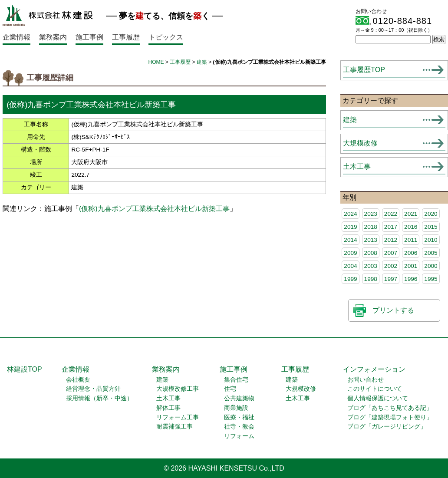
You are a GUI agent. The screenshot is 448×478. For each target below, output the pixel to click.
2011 (411, 240)
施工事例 (89, 37)
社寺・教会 (239, 427)
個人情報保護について (378, 398)
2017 (391, 227)
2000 (431, 266)
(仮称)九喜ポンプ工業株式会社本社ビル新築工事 (154, 209)
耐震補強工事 (175, 427)
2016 (411, 227)
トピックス (166, 37)
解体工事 (168, 408)
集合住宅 (236, 380)
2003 (371, 266)
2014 (350, 240)
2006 (411, 253)
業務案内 (53, 37)
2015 (431, 227)
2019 (350, 227)
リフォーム (239, 436)
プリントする (393, 310)
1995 (431, 279)
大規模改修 (360, 143)
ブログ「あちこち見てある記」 (390, 408)
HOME (156, 62)
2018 (371, 227)
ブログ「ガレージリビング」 (387, 427)
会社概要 (78, 380)
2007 (391, 253)
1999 (350, 279)
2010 (431, 240)
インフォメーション (374, 369)
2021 (411, 214)
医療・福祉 (239, 417)
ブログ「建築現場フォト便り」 (390, 417)
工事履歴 (126, 37)
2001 (411, 266)
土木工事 (357, 166)
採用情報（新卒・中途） (99, 398)
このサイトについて (375, 389)
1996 (411, 279)
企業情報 (16, 37)
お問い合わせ (366, 380)
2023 (371, 214)
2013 (371, 240)
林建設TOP (25, 369)
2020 (431, 214)
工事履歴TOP (364, 70)
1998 (371, 279)
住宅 (230, 389)
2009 (350, 253)
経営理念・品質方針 (93, 389)
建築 (202, 62)
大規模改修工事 (178, 389)
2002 (391, 266)
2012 (391, 240)
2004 (350, 266)
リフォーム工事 (178, 417)
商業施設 (236, 408)
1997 (391, 279)
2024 (350, 214)
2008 (371, 253)
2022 (391, 214)
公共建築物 (239, 398)
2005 (431, 253)
